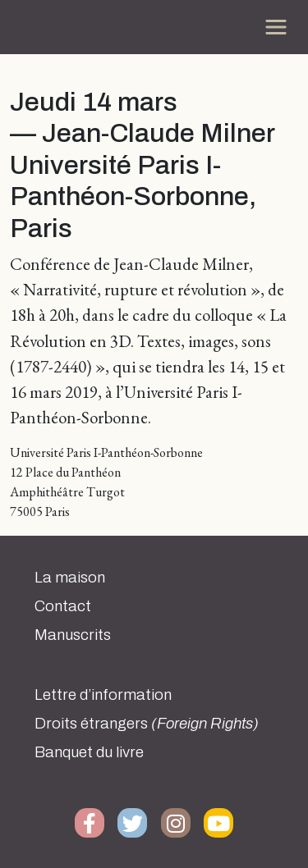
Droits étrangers (147, 724)
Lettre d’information (103, 695)
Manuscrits (73, 635)
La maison (70, 578)
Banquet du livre (89, 752)
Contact (63, 606)
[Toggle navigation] (276, 27)
